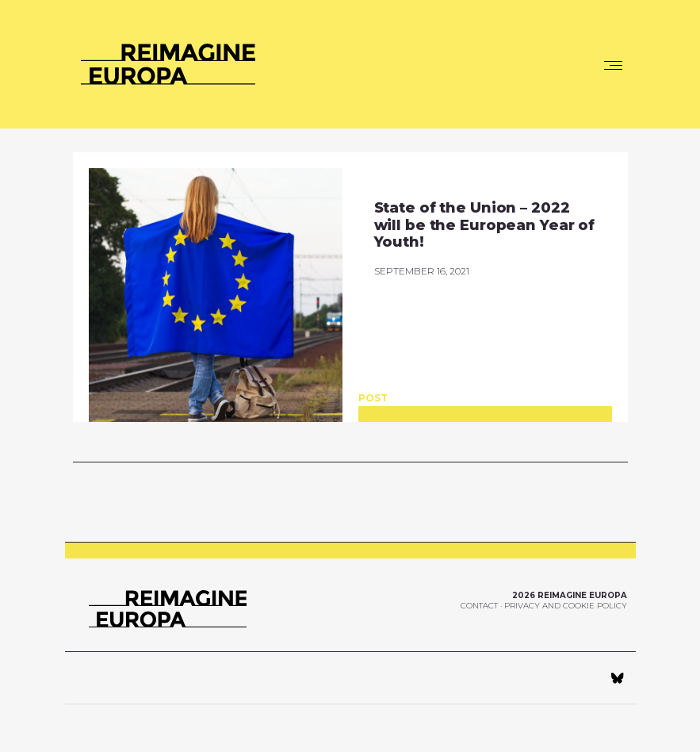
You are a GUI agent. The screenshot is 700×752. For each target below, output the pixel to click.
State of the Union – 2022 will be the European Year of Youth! (485, 225)
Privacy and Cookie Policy (566, 606)
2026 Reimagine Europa (570, 595)
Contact (479, 606)
